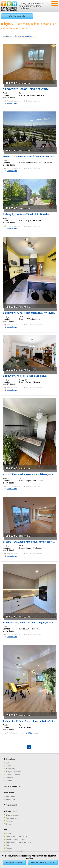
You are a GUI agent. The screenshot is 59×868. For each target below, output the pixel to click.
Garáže (9, 781)
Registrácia (10, 799)
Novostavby (11, 769)
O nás (8, 824)
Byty (8, 763)
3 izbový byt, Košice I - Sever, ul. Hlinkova (25, 376)
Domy (8, 766)
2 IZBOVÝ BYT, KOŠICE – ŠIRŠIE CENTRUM (26, 89)
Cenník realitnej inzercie (15, 839)
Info (6, 829)
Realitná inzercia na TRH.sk (17, 836)
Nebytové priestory (13, 772)
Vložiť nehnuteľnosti (13, 786)
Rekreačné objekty (13, 775)
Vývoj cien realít (11, 805)
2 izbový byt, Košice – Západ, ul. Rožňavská (26, 214)
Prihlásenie (10, 796)
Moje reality (9, 793)
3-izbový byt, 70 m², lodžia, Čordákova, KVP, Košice (30, 313)
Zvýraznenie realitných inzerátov (19, 842)
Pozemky (10, 778)
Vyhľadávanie (17, 16)
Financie (9, 821)
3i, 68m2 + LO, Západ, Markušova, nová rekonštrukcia (31, 542)
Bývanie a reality (13, 815)
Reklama (10, 845)
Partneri (9, 848)
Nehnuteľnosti (10, 759)
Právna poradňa (12, 818)
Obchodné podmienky (15, 851)
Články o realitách (12, 811)
